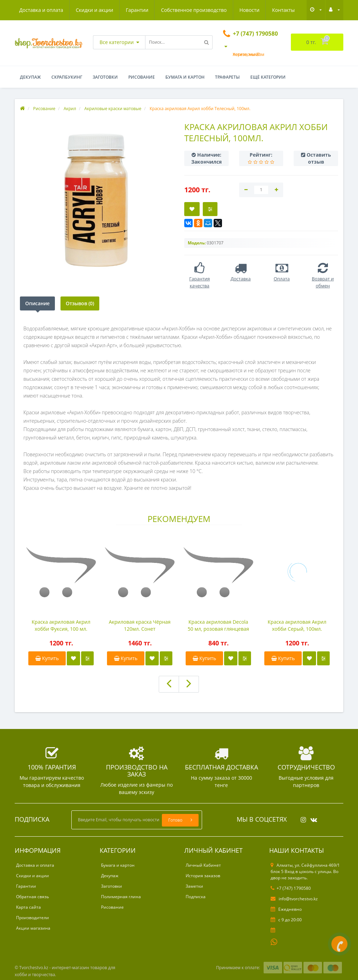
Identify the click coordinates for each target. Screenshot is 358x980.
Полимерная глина (121, 897)
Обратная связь (33, 897)
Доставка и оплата (41, 10)
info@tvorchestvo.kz (294, 899)
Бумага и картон (185, 77)
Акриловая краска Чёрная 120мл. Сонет (140, 625)
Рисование (142, 77)
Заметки (194, 886)
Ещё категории (268, 77)
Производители (33, 918)
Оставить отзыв (319, 158)
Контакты (283, 10)
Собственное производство (194, 10)
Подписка (196, 897)
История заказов (203, 876)
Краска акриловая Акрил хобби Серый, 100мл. (297, 625)
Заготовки (105, 77)
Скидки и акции (95, 10)
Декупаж (30, 77)
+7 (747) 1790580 (291, 888)
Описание (37, 303)
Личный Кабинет (203, 865)
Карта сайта (28, 907)
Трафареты (227, 77)
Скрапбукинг (67, 77)
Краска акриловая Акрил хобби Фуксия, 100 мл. (61, 625)
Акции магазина (33, 928)
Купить (47, 658)
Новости (249, 10)
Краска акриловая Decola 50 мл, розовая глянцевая (218, 625)
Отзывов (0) (80, 303)
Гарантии (137, 10)
